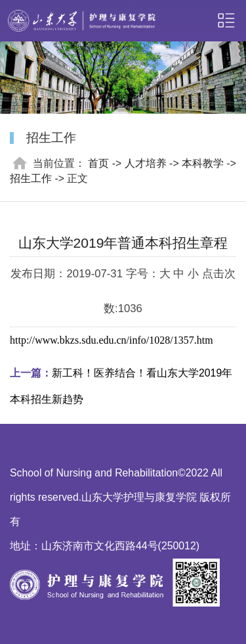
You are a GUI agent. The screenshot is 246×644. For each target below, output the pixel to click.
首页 (98, 163)
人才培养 (146, 163)
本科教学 (203, 163)
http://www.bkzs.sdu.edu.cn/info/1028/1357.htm (112, 340)
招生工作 (31, 178)
